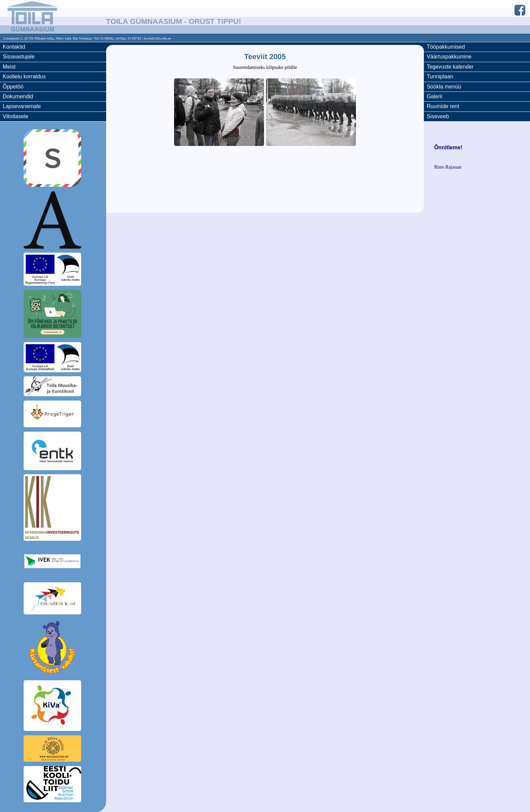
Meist (9, 67)
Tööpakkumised (446, 47)
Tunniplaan (440, 77)
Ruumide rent (443, 106)
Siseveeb (438, 116)
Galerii (434, 96)
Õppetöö (13, 87)
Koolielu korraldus (24, 77)
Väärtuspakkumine (449, 57)
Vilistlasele (15, 116)
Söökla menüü (444, 87)
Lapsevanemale (22, 106)
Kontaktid (14, 47)
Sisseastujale (19, 57)
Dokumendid (18, 96)
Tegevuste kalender (450, 67)
